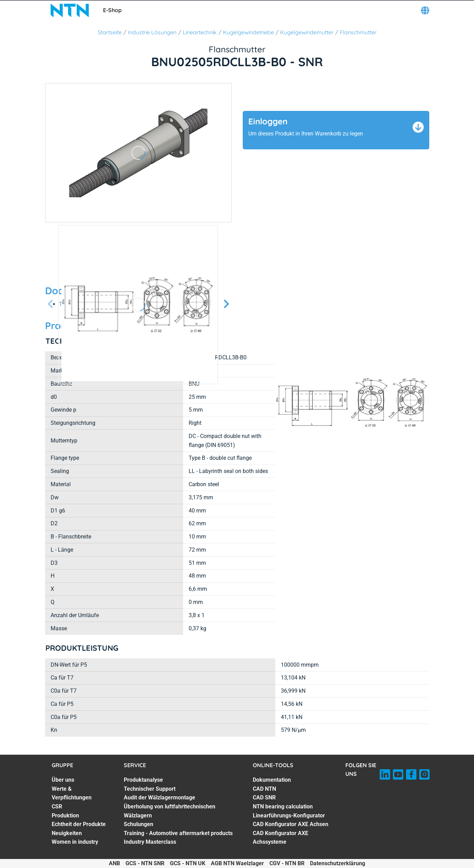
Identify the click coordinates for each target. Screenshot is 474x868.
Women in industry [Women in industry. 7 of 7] (75, 842)
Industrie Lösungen (152, 32)
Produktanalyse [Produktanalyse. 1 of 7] (143, 780)
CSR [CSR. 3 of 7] (57, 806)
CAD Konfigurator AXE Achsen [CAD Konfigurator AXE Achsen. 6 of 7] (291, 824)
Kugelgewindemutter (307, 32)
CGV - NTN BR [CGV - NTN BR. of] (287, 863)
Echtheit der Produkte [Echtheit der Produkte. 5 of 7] (79, 824)
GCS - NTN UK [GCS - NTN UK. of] (188, 863)
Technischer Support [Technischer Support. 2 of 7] (150, 789)
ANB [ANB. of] (114, 863)
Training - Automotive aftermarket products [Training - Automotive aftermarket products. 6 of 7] (178, 833)
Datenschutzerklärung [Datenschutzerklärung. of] (338, 863)
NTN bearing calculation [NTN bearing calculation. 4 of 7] (283, 806)
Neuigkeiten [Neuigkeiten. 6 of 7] (67, 833)
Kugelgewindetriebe (248, 32)
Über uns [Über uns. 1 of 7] (63, 780)
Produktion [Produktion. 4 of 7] (65, 816)
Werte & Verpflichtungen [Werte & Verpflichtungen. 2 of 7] (72, 793)
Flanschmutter (358, 32)
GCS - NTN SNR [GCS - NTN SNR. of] (145, 863)
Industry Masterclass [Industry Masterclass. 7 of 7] (150, 842)
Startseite (110, 32)
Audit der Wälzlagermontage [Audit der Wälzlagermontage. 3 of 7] (160, 797)
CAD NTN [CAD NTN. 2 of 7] (264, 789)
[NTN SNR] (70, 10)
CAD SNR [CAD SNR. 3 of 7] (264, 797)
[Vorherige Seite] (51, 304)
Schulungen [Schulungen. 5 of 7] (139, 824)
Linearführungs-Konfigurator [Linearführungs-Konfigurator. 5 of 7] (289, 816)
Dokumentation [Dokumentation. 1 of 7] (272, 780)
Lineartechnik (200, 32)
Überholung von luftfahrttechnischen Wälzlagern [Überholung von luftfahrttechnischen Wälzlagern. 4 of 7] (170, 811)
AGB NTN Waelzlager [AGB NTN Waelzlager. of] (237, 863)
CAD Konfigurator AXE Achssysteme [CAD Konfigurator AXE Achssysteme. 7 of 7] (281, 838)
